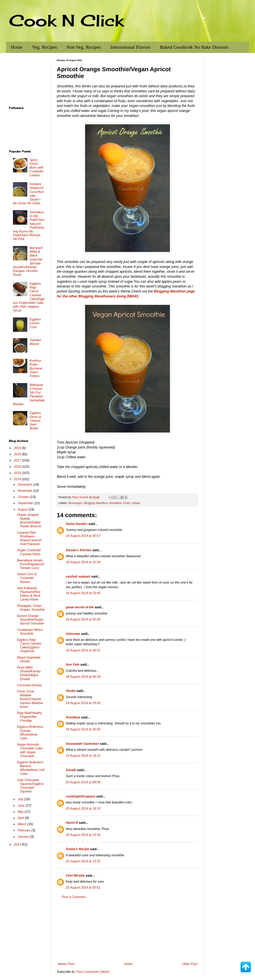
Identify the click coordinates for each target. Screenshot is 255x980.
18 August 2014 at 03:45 (83, 593)
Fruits (127, 503)
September (26, 503)
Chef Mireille (75, 876)
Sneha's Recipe (77, 849)
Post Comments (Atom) (93, 972)
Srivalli (71, 770)
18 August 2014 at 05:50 (83, 619)
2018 (18, 454)
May (21, 812)
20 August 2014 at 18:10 (83, 809)
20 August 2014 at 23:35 (83, 835)
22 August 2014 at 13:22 (83, 861)
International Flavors (130, 47)
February (25, 830)
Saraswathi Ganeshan (82, 744)
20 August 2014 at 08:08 (83, 782)
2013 (18, 844)
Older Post (190, 964)
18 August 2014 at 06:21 (83, 650)
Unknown (73, 634)
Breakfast (115, 503)
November (25, 491)
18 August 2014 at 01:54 (83, 562)
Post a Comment (74, 897)
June (22, 806)
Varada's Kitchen (79, 550)
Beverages (75, 503)
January (24, 837)
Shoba (71, 691)
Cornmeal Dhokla (29, 685)
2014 (18, 479)
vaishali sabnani (78, 576)
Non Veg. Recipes (84, 47)
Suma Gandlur (77, 524)
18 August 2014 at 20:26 (83, 729)
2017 (18, 460)
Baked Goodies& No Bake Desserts (194, 47)
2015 (18, 473)
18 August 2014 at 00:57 (83, 536)
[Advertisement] (127, 931)
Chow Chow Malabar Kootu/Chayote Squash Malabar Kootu (30, 699)
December (25, 485)
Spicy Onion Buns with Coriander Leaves (36, 168)
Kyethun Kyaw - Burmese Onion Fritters (36, 368)
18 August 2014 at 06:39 (83, 677)
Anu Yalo (73, 664)
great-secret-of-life (80, 607)
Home (17, 47)
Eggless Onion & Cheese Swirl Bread (35, 421)
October (24, 497)
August (23, 509)
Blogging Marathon (96, 503)
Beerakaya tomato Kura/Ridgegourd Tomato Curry (30, 564)
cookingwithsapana (80, 796)
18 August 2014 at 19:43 (83, 703)
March (23, 824)
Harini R (72, 823)
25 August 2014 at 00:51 (83, 888)
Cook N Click (66, 20)
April (21, 818)
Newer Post (66, 964)
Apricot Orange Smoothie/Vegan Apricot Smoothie (31, 620)
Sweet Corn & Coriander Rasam (27, 578)
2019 (18, 448)
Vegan (136, 503)
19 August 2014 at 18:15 (83, 756)
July (21, 799)
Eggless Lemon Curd (35, 323)
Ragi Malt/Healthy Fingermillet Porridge (29, 717)
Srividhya (73, 717)
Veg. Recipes (45, 47)
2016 (18, 467)
